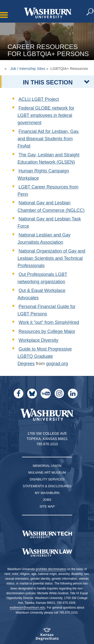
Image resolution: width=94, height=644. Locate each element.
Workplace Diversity (38, 340)
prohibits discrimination (51, 569)
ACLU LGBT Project (39, 99)
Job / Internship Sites (28, 68)
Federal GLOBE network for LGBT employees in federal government (46, 115)
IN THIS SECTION (48, 82)
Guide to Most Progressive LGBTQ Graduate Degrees (45, 356)
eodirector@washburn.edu (27, 608)
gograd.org (57, 364)
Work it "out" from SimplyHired (49, 322)
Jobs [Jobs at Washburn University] (47, 500)
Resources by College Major (47, 331)
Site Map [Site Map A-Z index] (47, 506)
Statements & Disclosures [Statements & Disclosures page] (47, 486)
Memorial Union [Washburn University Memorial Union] (47, 466)
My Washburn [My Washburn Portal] (47, 493)
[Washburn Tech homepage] (47, 534)
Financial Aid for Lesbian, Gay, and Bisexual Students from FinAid (49, 139)
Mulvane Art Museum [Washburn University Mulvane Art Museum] (47, 473)
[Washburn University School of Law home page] (47, 553)
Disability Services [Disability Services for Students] (47, 479)
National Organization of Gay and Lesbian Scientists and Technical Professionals (51, 258)
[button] (90, 12)
